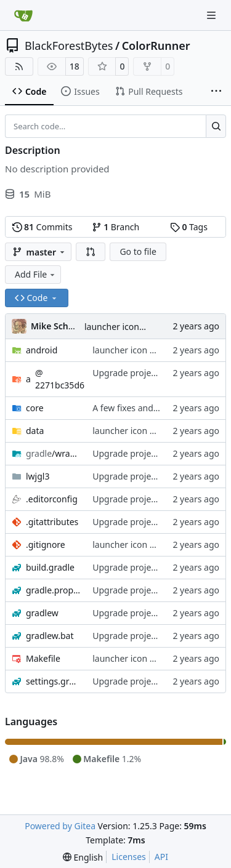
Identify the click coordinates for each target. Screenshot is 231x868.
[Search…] (216, 126)
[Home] (23, 15)
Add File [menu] (36, 274)
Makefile (43, 658)
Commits (43, 227)
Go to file (138, 251)
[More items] (216, 92)
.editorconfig (52, 499)
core (35, 408)
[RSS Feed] (19, 66)
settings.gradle (53, 681)
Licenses (129, 857)
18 (75, 66)
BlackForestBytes (69, 46)
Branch (116, 227)
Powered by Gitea (60, 826)
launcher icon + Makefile (134, 327)
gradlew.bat (50, 636)
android (42, 350)
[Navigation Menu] (213, 15)
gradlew (42, 613)
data (35, 431)
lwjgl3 (38, 476)
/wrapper (53, 453)
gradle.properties (53, 590)
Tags (189, 227)
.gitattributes (52, 522)
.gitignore (46, 545)
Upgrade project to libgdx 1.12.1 (157, 373)
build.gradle (50, 567)
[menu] (83, 857)
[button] (91, 252)
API (161, 857)
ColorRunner (156, 46)
